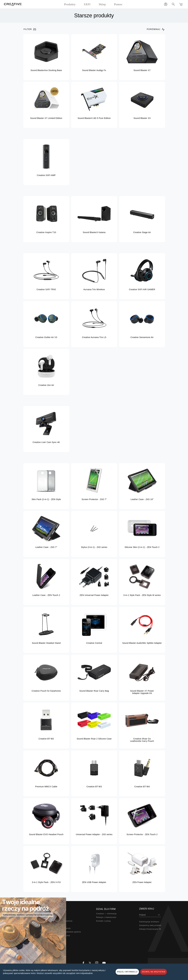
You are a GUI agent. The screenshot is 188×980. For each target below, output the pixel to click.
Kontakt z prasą (103, 921)
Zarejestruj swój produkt (150, 925)
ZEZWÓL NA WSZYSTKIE (154, 972)
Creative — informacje (106, 914)
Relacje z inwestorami (106, 917)
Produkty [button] (70, 4)
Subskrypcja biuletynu (149, 922)
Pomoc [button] (118, 4)
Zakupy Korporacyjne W (150, 929)
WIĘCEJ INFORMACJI (127, 972)
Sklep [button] (102, 4)
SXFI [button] (87, 4)
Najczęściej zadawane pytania (67, 932)
